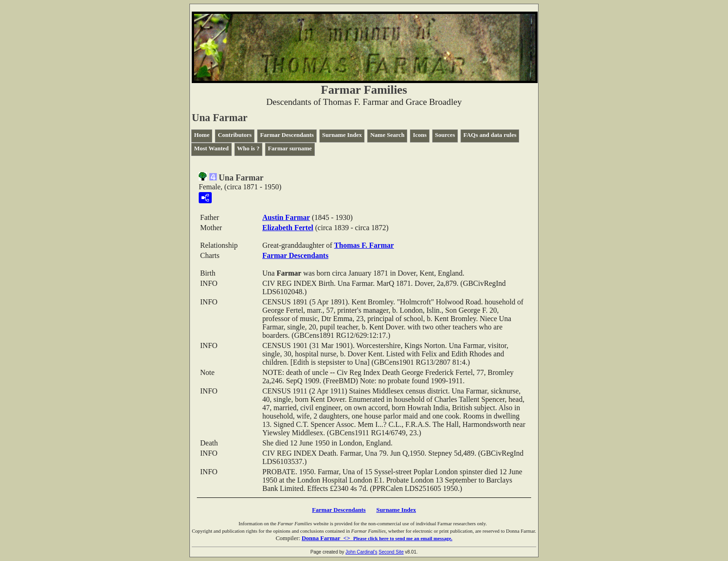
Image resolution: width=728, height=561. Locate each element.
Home (202, 135)
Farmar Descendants (287, 135)
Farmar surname (290, 148)
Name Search (387, 135)
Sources (445, 135)
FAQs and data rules (490, 135)
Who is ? (248, 148)
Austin (286, 217)
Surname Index (342, 135)
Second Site (391, 552)
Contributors (235, 135)
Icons (420, 135)
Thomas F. (364, 245)
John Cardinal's (361, 552)
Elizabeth (288, 228)
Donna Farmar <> (377, 538)
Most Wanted (211, 148)
